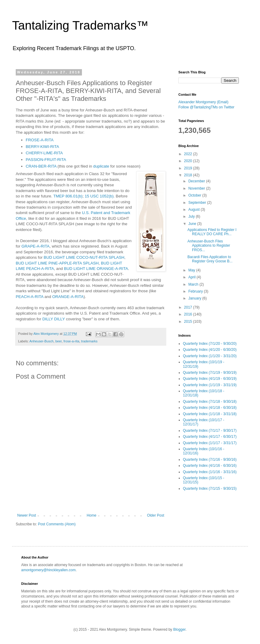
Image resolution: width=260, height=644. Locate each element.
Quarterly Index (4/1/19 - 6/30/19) (210, 379)
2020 (189, 161)
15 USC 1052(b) (99, 196)
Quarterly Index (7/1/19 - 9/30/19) (210, 373)
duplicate (101, 166)
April (192, 277)
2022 (189, 154)
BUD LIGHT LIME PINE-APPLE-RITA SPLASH (57, 263)
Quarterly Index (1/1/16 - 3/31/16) (210, 472)
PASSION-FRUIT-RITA (46, 160)
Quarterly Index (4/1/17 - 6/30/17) (210, 437)
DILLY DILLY (54, 319)
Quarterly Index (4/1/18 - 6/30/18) (210, 408)
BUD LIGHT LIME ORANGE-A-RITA (96, 269)
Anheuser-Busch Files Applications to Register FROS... (209, 246)
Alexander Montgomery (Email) (203, 102)
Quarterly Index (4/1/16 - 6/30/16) (210, 466)
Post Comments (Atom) (57, 524)
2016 (189, 314)
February (196, 291)
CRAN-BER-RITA (41, 166)
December (197, 181)
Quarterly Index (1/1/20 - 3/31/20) (210, 356)
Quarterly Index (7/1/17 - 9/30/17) (210, 431)
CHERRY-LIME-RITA (44, 153)
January (195, 298)
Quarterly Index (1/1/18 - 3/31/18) (210, 414)
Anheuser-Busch (41, 341)
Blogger (179, 630)
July (192, 216)
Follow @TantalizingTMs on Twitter (206, 107)
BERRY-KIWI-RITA (42, 147)
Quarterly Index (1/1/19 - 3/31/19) (210, 385)
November (197, 188)
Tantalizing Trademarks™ (80, 25)
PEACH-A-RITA (29, 297)
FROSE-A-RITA (40, 140)
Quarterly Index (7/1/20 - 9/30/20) (210, 344)
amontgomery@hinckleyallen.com (48, 570)
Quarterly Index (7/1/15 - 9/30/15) (210, 489)
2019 (189, 168)
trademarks (89, 341)
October (195, 195)
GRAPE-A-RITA (36, 246)
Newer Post (27, 515)
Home (92, 515)
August (195, 210)
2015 (189, 322)
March (194, 284)
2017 (189, 307)
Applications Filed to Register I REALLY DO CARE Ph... (212, 232)
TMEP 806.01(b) (68, 196)
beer (58, 341)
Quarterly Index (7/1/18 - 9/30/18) (210, 402)
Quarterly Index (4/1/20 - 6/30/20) (210, 350)
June (193, 224)
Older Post (156, 515)
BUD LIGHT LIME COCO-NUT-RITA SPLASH (84, 257)
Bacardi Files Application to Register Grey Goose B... (210, 259)
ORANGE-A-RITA (68, 297)
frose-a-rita (71, 341)
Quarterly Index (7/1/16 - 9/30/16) (210, 460)
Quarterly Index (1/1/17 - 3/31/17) (210, 443)
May (192, 270)
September (198, 203)
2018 (189, 175)
